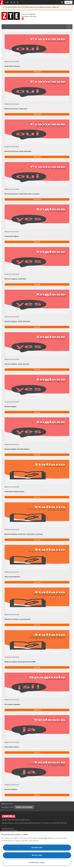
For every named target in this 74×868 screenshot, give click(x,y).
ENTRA (69, 2)
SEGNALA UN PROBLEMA (24, 807)
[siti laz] (62, 2)
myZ (7, 2)
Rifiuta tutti (37, 855)
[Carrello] (18, 2)
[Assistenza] (11, 2)
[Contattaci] (14, 2)
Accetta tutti (37, 848)
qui (46, 838)
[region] (37, 850)
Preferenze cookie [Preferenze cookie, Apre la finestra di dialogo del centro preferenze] (37, 862)
